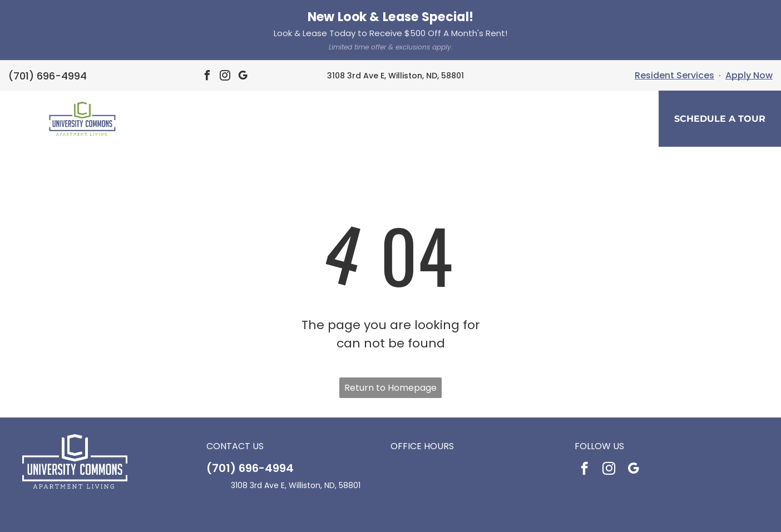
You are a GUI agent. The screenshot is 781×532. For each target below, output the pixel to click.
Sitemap (454, 516)
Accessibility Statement (397, 516)
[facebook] (584, 409)
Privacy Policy (334, 516)
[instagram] (609, 409)
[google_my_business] (633, 409)
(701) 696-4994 (250, 407)
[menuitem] (295, 61)
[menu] (24, 59)
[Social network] (374, 493)
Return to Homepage (390, 327)
